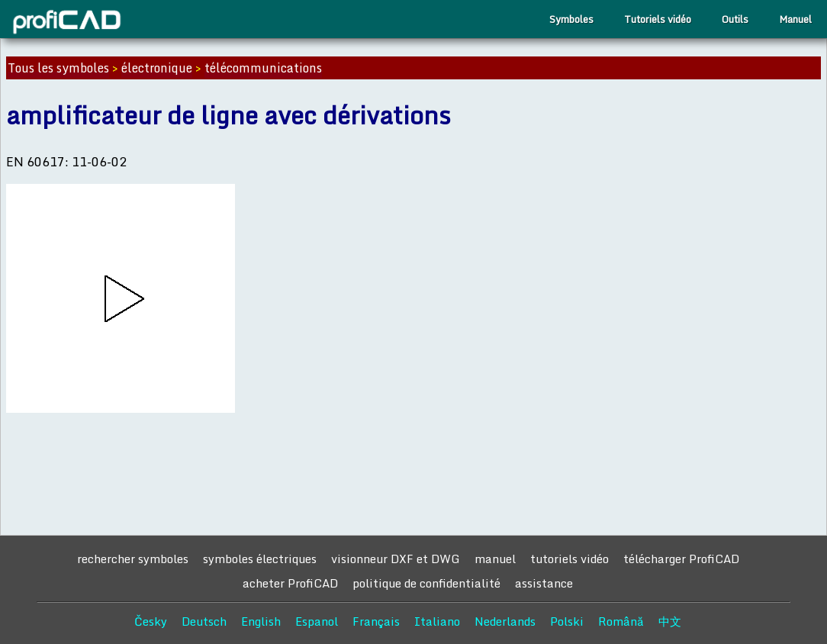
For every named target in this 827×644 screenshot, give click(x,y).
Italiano (437, 621)
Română (621, 621)
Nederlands (505, 621)
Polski (567, 621)
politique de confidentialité (426, 583)
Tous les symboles (58, 68)
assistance (544, 583)
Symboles (571, 19)
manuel (495, 559)
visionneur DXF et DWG (396, 559)
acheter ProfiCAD (290, 583)
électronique (157, 68)
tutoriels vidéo (570, 559)
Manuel (795, 19)
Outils (735, 19)
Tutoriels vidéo (658, 19)
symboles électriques (260, 559)
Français (376, 621)
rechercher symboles (133, 559)
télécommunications (263, 68)
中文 (670, 621)
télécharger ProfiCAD (681, 559)
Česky (151, 621)
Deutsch (204, 621)
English (261, 621)
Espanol (317, 621)
